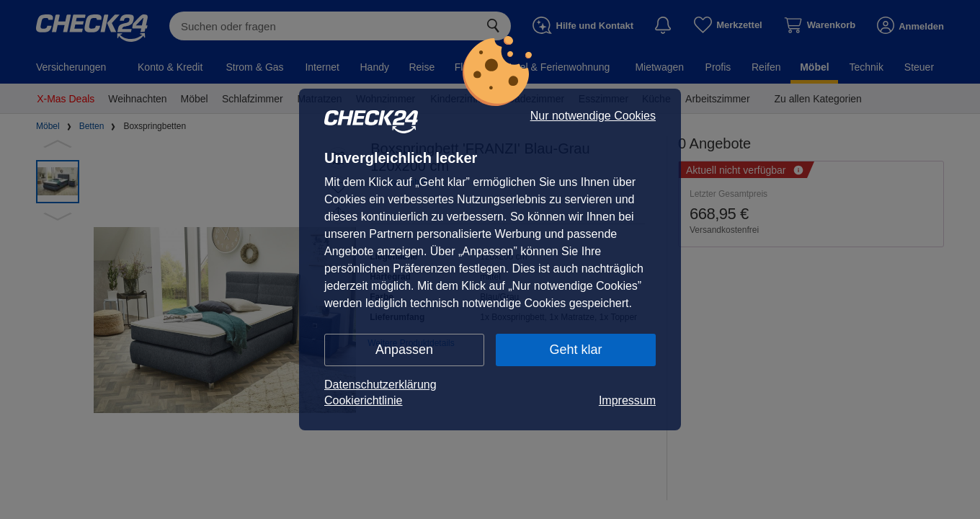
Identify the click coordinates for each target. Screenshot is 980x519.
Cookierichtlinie (364, 400)
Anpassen (404, 350)
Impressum (627, 400)
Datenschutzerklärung (380, 385)
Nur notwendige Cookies (593, 116)
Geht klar (575, 350)
